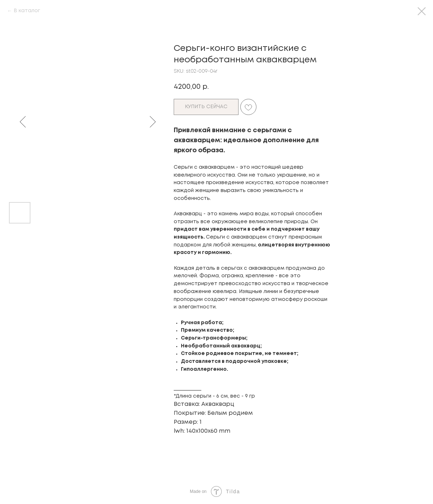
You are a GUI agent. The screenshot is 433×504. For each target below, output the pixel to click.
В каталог (27, 11)
